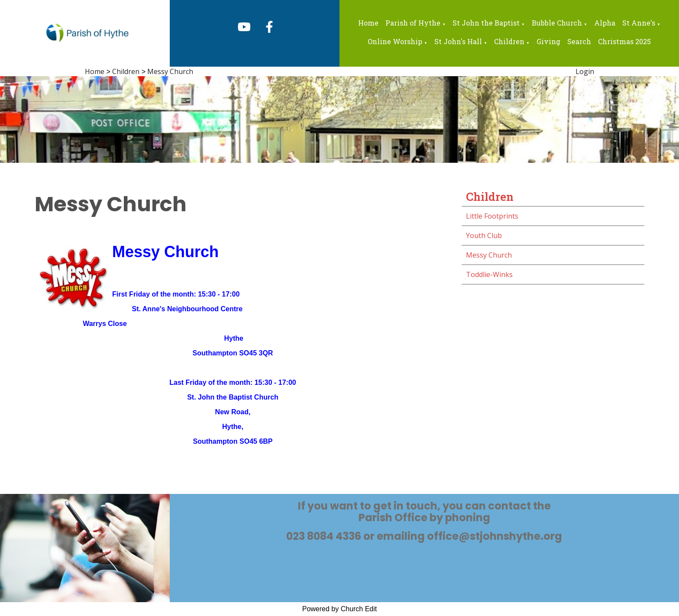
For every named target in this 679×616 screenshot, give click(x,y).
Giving (548, 41)
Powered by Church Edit (340, 609)
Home (368, 23)
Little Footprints (492, 216)
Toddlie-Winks (489, 274)
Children (509, 41)
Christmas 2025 (624, 41)
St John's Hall (458, 41)
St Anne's (639, 23)
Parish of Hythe (413, 23)
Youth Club (484, 235)
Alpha (605, 23)
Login (585, 71)
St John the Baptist (486, 23)
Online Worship (395, 41)
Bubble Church (557, 23)
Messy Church (170, 71)
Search (579, 41)
